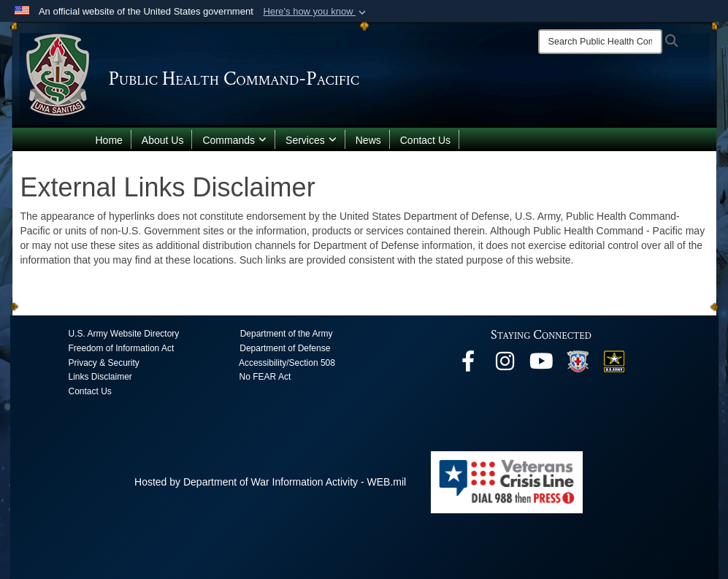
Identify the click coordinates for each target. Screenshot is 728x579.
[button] (316, 12)
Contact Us (425, 140)
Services (311, 140)
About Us (163, 140)
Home (109, 140)
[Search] (600, 42)
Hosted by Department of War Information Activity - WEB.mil (270, 482)
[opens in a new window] (468, 365)
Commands (234, 140)
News (368, 140)
